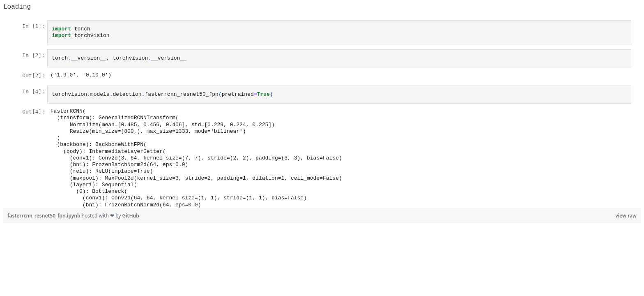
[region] (322, 106)
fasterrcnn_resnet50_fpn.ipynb (45, 216)
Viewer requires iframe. (322, 109)
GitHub (131, 216)
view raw (626, 216)
